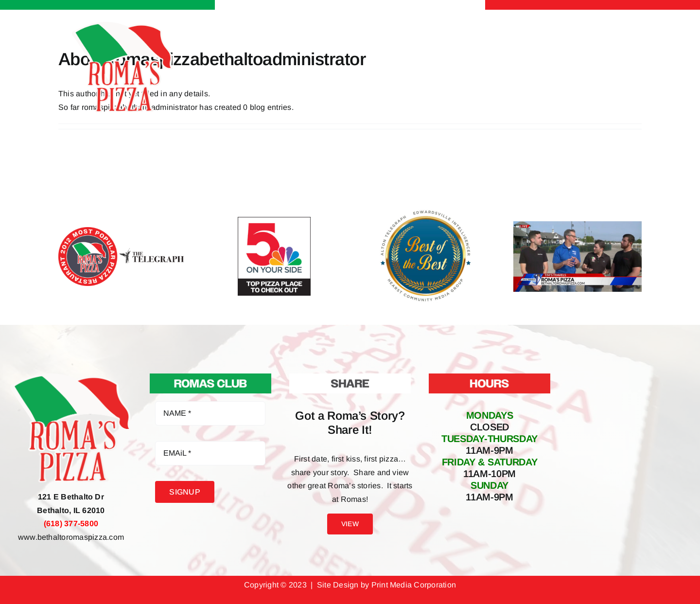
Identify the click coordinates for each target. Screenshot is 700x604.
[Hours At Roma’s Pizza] (490, 377)
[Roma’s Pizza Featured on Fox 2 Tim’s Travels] (577, 225)
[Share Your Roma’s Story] (350, 377)
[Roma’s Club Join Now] (210, 377)
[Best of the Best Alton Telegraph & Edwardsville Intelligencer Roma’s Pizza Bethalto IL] (426, 211)
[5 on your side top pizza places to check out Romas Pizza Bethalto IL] (274, 221)
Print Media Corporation (414, 585)
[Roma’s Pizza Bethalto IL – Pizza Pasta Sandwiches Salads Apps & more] (122, 26)
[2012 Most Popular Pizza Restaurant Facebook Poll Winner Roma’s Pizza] (122, 231)
